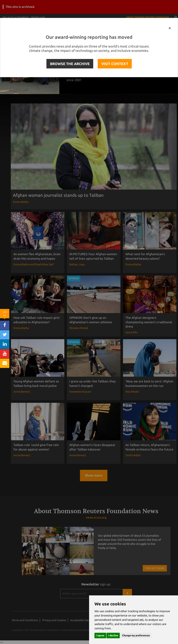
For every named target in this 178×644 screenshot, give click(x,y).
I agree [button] (100, 635)
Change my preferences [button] (136, 635)
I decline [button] (113, 635)
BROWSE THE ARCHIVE (70, 64)
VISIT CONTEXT (115, 64)
